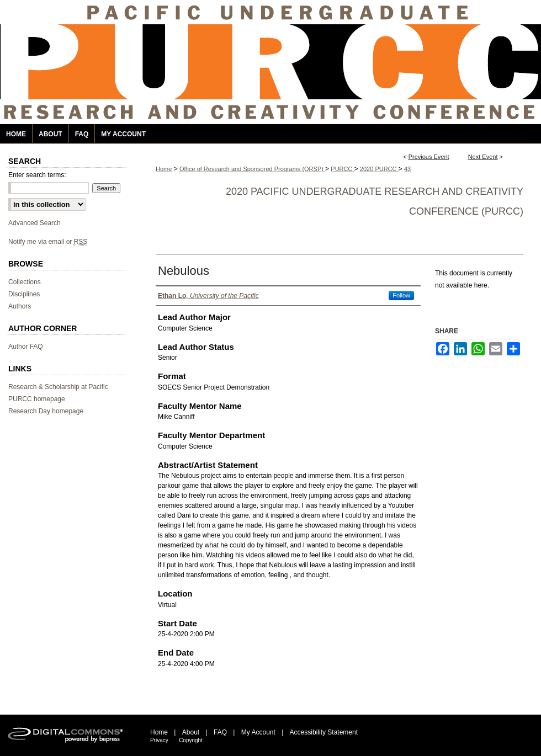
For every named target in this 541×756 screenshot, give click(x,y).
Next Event (483, 157)
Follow (401, 295)
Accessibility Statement (324, 732)
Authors (20, 306)
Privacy (159, 740)
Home (164, 169)
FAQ (220, 732)
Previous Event (429, 157)
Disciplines (24, 294)
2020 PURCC (379, 169)
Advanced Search (35, 223)
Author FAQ (26, 347)
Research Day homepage (46, 411)
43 (407, 169)
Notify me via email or (48, 242)
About (191, 732)
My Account (258, 732)
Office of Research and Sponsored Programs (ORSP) (252, 169)
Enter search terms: (37, 175)
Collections (25, 282)
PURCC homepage (37, 399)
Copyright (191, 740)
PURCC (342, 169)
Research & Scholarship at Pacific (58, 387)
